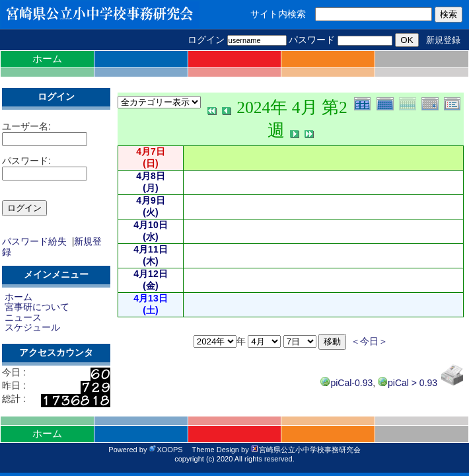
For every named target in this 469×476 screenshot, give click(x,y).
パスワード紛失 (34, 241)
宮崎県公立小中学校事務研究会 (306, 450)
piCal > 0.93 (408, 383)
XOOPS (165, 450)
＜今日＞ (369, 341)
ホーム (47, 59)
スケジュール (32, 327)
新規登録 (443, 40)
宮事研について (37, 307)
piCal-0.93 (346, 383)
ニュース (23, 317)
